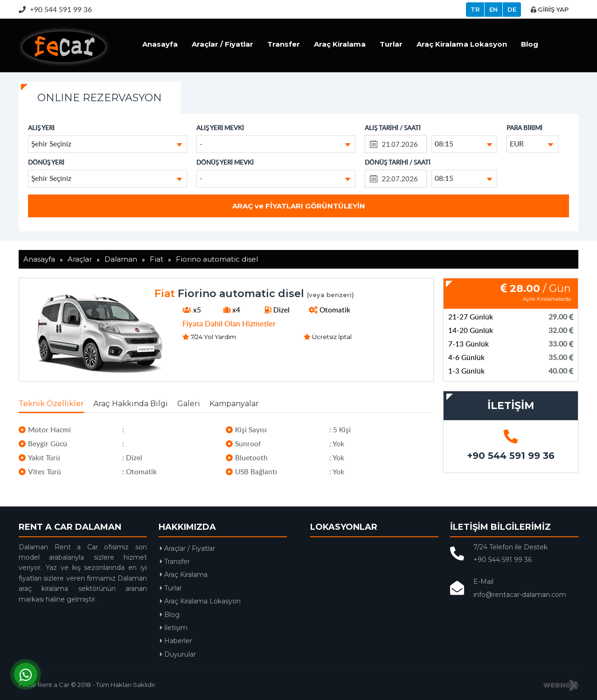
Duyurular (178, 654)
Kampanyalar (234, 404)
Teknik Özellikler (51, 404)
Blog (530, 44)
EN (493, 9)
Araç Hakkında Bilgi (131, 404)
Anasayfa (160, 44)
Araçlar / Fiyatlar (222, 44)
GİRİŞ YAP (550, 9)
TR (475, 9)
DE (512, 9)
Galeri (189, 404)
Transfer (284, 44)
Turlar (391, 44)
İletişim (174, 628)
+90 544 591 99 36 (55, 9)
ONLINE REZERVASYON (100, 98)
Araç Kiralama (340, 44)
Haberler (176, 641)
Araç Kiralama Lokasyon (462, 44)
